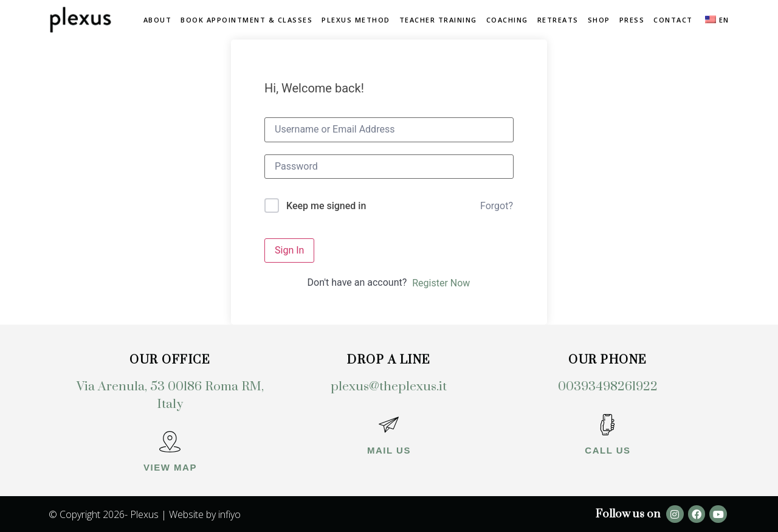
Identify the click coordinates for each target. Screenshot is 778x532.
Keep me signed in (326, 206)
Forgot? (497, 206)
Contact (673, 20)
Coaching (507, 20)
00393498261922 (608, 387)
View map (170, 467)
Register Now (441, 283)
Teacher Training (438, 20)
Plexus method (356, 20)
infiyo (229, 514)
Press (632, 20)
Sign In (289, 250)
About (158, 20)
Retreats (558, 20)
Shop (599, 20)
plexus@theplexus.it (389, 387)
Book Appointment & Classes (246, 20)
